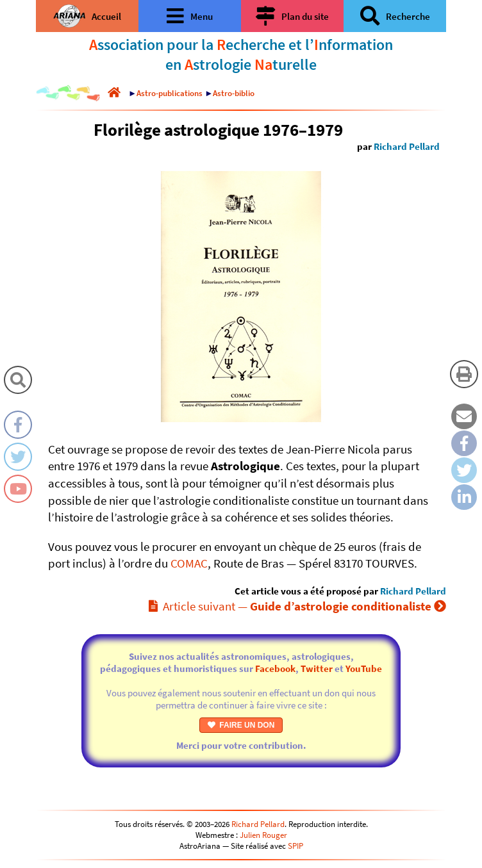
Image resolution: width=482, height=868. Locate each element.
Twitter (317, 668)
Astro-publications (170, 93)
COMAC (189, 563)
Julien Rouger (263, 835)
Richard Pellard (407, 146)
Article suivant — (297, 606)
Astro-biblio (234, 93)
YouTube (364, 668)
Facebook (275, 668)
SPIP (295, 846)
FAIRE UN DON (241, 725)
